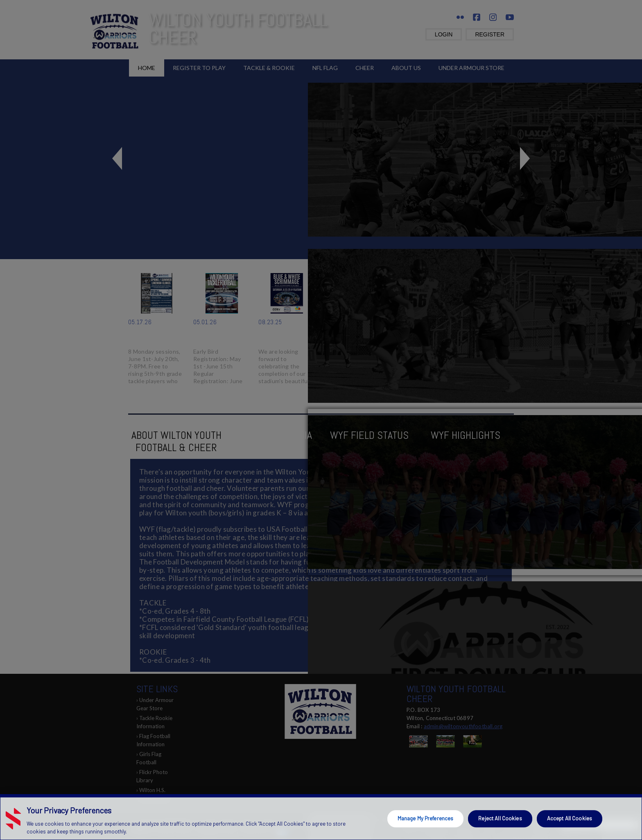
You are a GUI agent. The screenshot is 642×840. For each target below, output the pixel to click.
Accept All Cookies (570, 818)
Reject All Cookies (500, 818)
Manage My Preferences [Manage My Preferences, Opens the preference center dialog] (426, 818)
